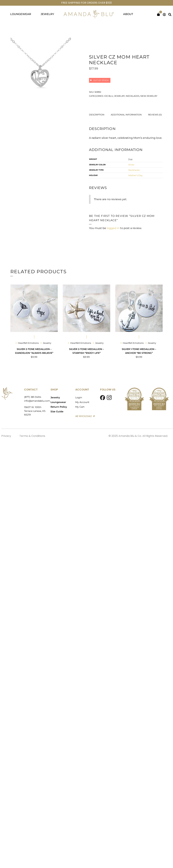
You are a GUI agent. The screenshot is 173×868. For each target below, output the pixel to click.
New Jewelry (149, 96)
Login (79, 397)
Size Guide (57, 411)
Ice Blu (109, 96)
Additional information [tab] (126, 115)
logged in (113, 228)
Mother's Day (135, 175)
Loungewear (58, 402)
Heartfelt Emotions (28, 343)
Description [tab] (97, 115)
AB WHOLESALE (85, 416)
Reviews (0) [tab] (155, 115)
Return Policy (59, 407)
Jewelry (119, 96)
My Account (82, 402)
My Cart (80, 407)
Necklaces (133, 96)
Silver (131, 165)
